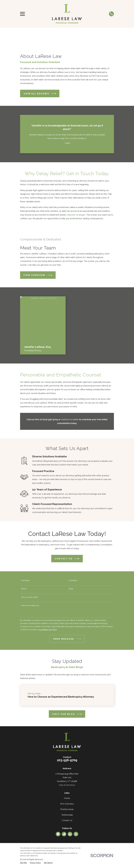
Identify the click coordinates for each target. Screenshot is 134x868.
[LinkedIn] (70, 834)
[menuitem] (23, 863)
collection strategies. (76, 215)
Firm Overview (67, 804)
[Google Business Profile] (58, 834)
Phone (24, 589)
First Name (25, 580)
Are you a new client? (30, 597)
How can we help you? (30, 605)
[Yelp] (76, 834)
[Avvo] (64, 834)
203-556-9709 (67, 760)
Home (67, 798)
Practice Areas (67, 809)
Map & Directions (67, 785)
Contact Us (67, 820)
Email (71, 589)
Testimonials (67, 815)
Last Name (73, 580)
